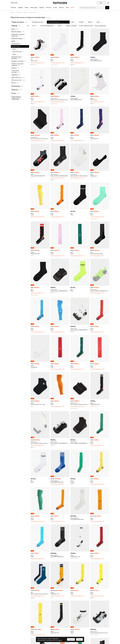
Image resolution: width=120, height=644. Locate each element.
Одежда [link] (26, 12)
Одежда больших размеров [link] (17, 58)
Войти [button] (101, 3)
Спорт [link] (14, 93)
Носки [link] (14, 54)
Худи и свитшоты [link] (17, 77)
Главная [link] (13, 12)
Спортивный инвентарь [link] (16, 98)
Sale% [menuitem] (72, 8)
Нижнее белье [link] (16, 44)
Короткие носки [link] (17, 52)
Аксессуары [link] (16, 86)
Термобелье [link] (15, 75)
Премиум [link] (15, 90)
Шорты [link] (14, 83)
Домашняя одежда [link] (17, 39)
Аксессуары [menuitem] (34, 8)
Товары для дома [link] (18, 22)
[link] (60, 3)
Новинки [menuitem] (13, 8)
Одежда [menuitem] (20, 8)
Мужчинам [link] (19, 12)
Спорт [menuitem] (55, 8)
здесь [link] (60, 640)
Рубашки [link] (14, 68)
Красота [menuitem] (61, 8)
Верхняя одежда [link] (16, 32)
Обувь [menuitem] (27, 8)
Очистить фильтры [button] (100, 26)
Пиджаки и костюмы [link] (17, 61)
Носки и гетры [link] (33, 12)
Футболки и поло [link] (16, 80)
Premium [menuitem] (49, 8)
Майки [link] (13, 41)
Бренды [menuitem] (42, 8)
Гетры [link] (14, 49)
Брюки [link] (13, 29)
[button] (107, 8)
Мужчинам (15, 3)
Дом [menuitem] (67, 8)
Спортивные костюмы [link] (15, 71)
